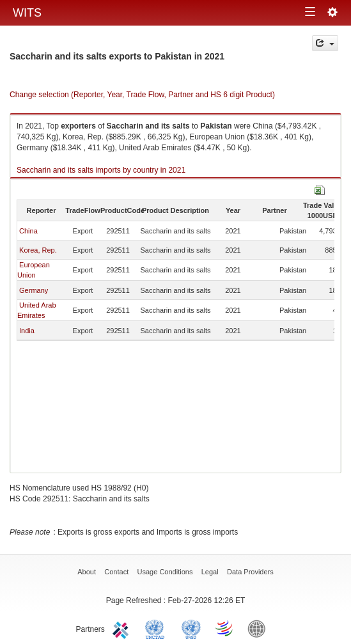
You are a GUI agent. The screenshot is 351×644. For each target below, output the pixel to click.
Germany (34, 290)
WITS (27, 13)
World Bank (260, 628)
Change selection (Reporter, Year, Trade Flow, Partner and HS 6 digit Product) (142, 95)
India (27, 331)
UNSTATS (191, 628)
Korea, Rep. (38, 250)
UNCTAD (157, 628)
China (28, 231)
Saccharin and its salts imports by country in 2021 (101, 170)
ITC (123, 628)
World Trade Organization (225, 628)
